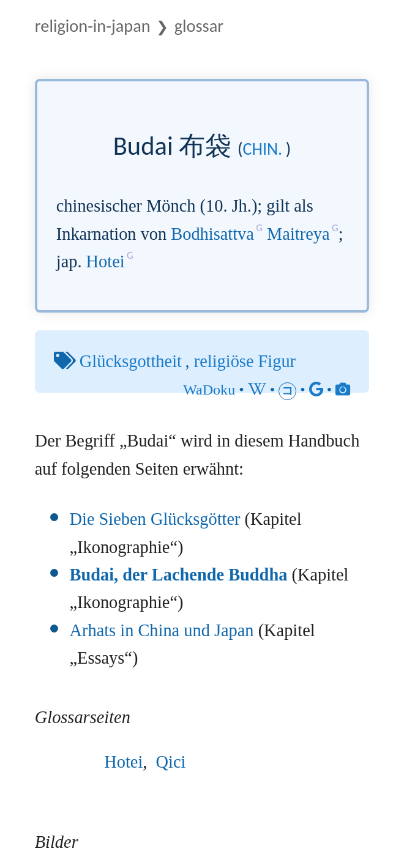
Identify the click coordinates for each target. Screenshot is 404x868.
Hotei (106, 262)
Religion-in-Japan (93, 26)
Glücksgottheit (131, 361)
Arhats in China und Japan (162, 630)
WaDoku (209, 390)
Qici (171, 762)
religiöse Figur (245, 361)
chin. (262, 149)
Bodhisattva (212, 234)
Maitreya (298, 234)
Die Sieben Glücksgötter (155, 519)
